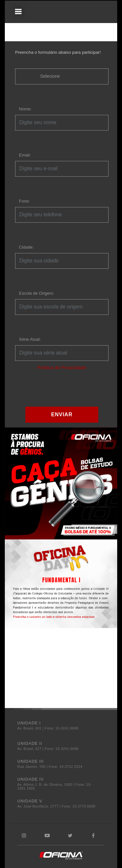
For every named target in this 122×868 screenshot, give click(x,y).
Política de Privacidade (62, 367)
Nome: (25, 109)
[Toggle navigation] (18, 12)
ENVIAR (62, 414)
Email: (25, 155)
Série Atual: (30, 339)
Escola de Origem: (37, 293)
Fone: (24, 201)
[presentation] (64, 388)
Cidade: (26, 247)
